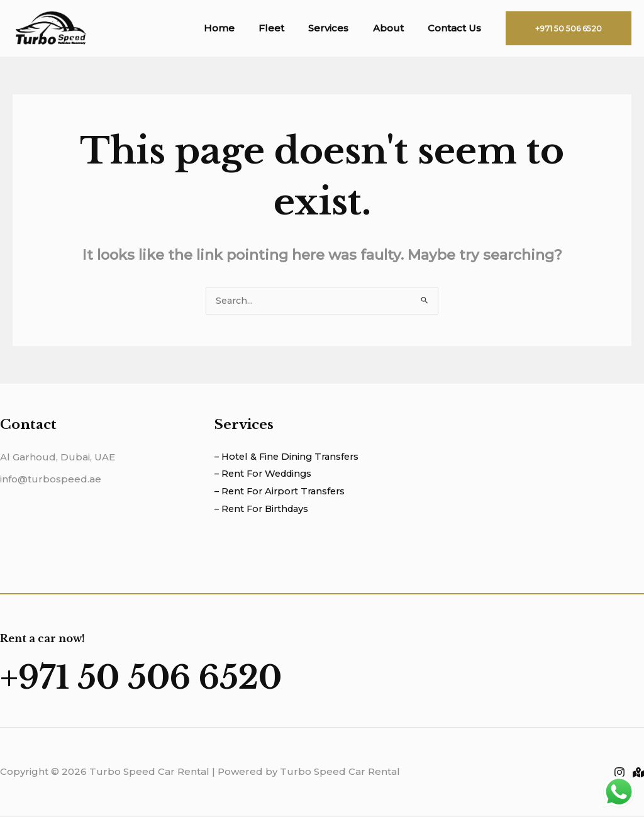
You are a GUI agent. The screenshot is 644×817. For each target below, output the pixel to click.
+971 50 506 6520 (166, 677)
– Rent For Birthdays (264, 510)
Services (341, 28)
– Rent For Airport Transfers (283, 493)
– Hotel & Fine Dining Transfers (290, 458)
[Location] (638, 774)
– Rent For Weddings (266, 475)
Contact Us (457, 28)
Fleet (290, 28)
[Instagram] (619, 774)
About (396, 28)
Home (242, 28)
